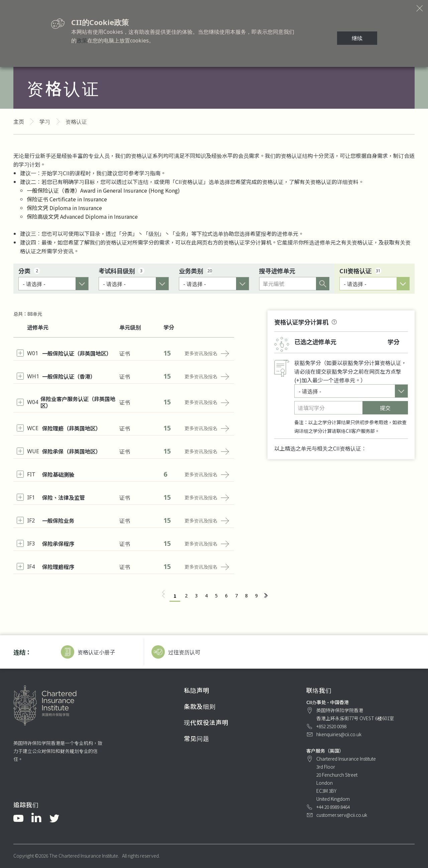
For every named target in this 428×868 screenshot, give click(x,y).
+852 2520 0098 (331, 726)
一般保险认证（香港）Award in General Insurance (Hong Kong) (103, 190)
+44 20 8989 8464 (333, 807)
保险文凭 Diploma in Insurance (64, 208)
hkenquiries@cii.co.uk (339, 734)
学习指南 (150, 173)
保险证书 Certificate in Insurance (67, 199)
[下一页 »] (265, 596)
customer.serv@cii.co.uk (342, 815)
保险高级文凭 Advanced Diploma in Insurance (82, 216)
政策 (82, 40)
